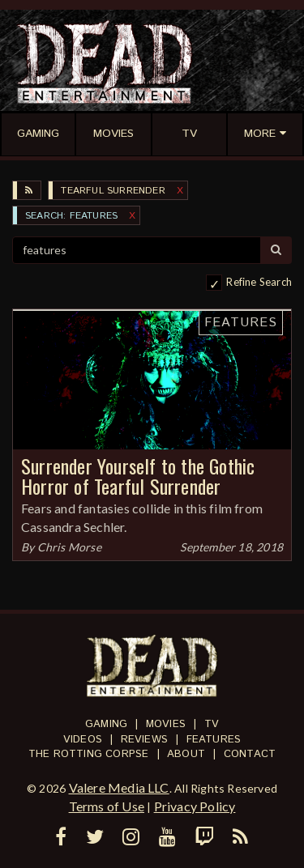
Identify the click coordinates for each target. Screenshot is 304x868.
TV (212, 724)
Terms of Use (107, 806)
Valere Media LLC (119, 787)
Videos (83, 740)
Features (241, 323)
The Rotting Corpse (89, 754)
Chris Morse (69, 547)
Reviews (144, 740)
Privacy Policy (195, 806)
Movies (166, 724)
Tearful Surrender (113, 191)
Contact (250, 754)
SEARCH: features (71, 216)
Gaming (106, 724)
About (186, 754)
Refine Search (259, 282)
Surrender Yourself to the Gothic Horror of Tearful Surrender (138, 476)
